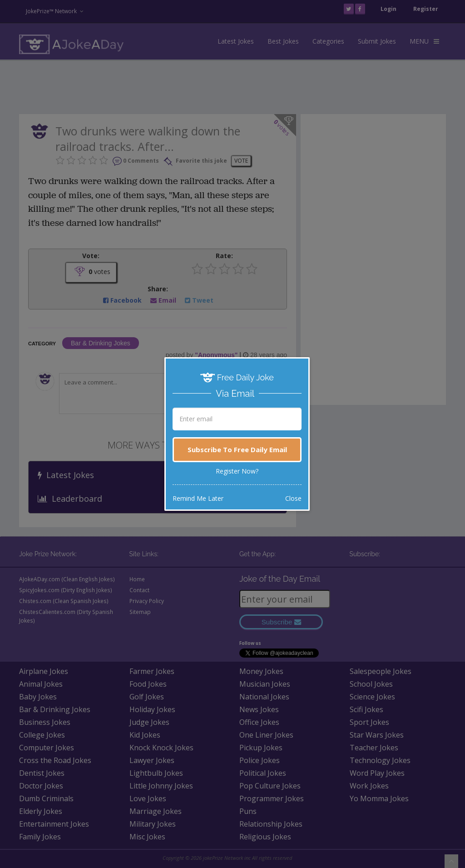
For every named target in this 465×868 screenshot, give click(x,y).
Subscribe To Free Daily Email (237, 449)
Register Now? (237, 471)
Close (293, 498)
